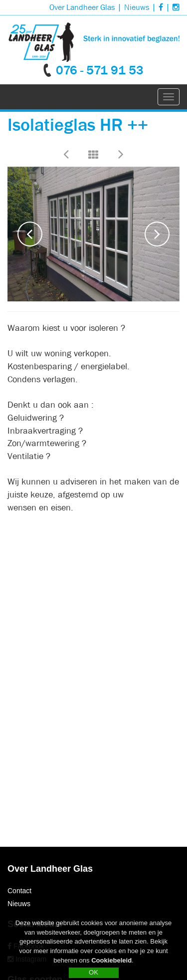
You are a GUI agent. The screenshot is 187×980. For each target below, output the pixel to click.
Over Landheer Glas (82, 7)
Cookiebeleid (111, 963)
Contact (19, 891)
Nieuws (137, 7)
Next (157, 234)
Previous (30, 234)
